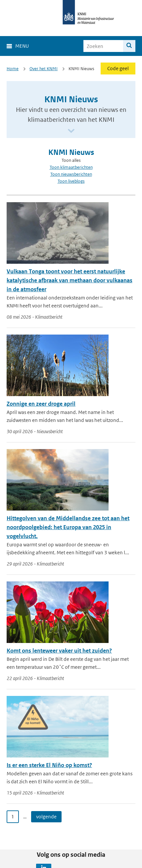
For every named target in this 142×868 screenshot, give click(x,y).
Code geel (118, 68)
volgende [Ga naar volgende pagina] (46, 817)
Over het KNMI (44, 69)
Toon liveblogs (71, 181)
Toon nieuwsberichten (71, 174)
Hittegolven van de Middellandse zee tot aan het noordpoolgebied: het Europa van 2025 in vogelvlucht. (68, 527)
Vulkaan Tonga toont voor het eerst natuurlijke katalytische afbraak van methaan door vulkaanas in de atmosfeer (70, 280)
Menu (22, 46)
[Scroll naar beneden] (71, 131)
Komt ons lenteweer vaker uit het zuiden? (59, 651)
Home (13, 69)
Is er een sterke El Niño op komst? (49, 765)
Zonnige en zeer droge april (41, 404)
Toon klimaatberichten (71, 167)
